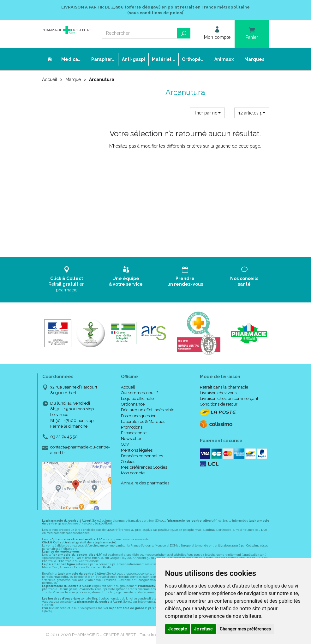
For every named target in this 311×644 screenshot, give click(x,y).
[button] (207, 113)
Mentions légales (137, 450)
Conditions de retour (219, 404)
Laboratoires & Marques (143, 422)
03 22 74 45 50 (64, 437)
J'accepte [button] (178, 629)
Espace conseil (135, 433)
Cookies (128, 462)
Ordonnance (133, 404)
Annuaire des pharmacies (145, 483)
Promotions (132, 427)
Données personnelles (142, 456)
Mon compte (133, 473)
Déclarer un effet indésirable (148, 410)
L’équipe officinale (137, 398)
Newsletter (131, 439)
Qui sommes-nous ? (140, 393)
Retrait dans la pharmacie (224, 387)
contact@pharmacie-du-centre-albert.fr (80, 450)
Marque (73, 79)
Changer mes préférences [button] (245, 629)
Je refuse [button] (203, 629)
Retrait (67, 279)
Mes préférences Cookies (144, 467)
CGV (125, 444)
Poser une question (139, 416)
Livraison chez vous (218, 393)
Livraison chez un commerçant (229, 398)
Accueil (50, 79)
